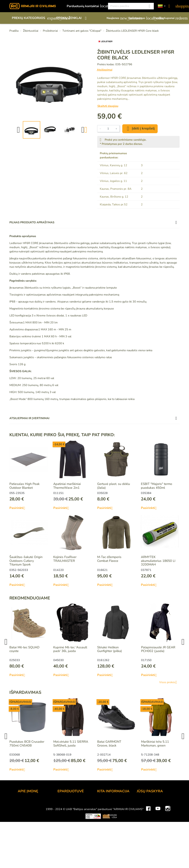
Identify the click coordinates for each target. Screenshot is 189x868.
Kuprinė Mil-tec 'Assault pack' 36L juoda (70, 649)
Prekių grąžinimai (149, 806)
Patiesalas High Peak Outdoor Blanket (24, 486)
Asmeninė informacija (152, 802)
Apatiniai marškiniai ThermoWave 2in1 (67, 486)
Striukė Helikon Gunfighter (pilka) (110, 649)
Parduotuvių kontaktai (85, 6)
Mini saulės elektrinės (148, 854)
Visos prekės (169, 682)
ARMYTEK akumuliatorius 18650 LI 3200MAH (158, 561)
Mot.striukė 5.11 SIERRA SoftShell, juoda (71, 744)
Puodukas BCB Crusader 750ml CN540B (27, 744)
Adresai (142, 820)
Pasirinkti (19, 508)
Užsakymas (65, 802)
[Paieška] (131, 6)
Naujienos (115, 18)
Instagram (168, 843)
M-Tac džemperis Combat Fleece (109, 559)
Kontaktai (24, 802)
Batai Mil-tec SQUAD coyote (24, 649)
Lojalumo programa (111, 802)
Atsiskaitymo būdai (71, 806)
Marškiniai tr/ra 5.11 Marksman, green (155, 744)
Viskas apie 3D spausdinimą (48, 854)
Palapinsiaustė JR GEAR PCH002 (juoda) (158, 649)
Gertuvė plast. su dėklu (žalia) (114, 486)
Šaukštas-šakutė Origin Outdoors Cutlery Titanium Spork (26, 561)
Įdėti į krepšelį (140, 129)
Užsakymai (144, 811)
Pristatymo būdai (69, 811)
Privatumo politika (70, 825)
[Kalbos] (162, 6)
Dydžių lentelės (108, 830)
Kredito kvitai (146, 816)
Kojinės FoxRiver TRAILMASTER (65, 559)
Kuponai (142, 825)
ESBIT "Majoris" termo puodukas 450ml (157, 486)
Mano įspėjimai (147, 830)
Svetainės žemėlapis (112, 835)
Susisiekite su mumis (72, 830)
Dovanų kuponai (167, 18)
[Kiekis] (108, 129)
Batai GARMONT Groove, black (109, 744)
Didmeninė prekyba (32, 816)
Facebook (148, 843)
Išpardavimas (139, 18)
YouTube (158, 843)
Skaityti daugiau (108, 106)
